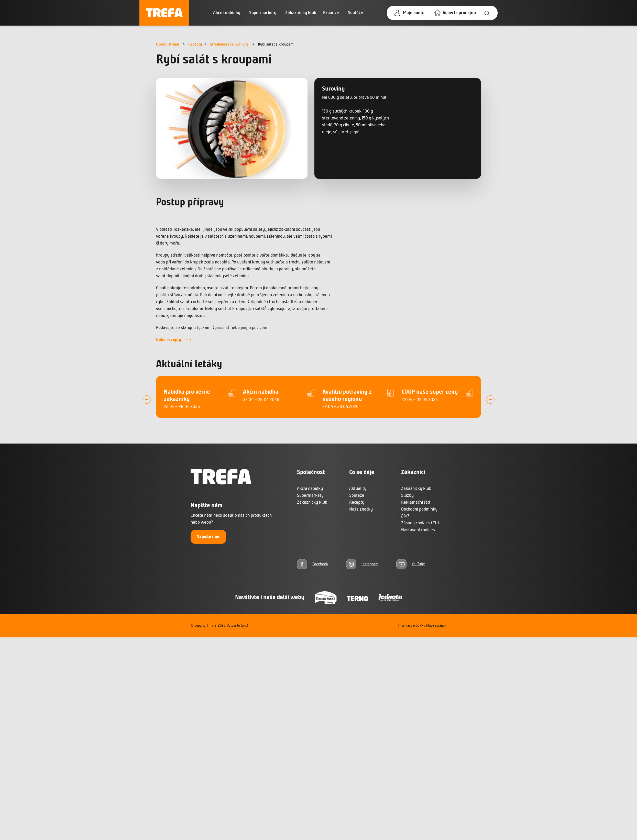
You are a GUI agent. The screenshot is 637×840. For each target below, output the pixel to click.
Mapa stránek (436, 626)
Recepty (195, 45)
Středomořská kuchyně (229, 45)
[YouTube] (411, 564)
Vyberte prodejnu (459, 13)
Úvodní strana (168, 45)
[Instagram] (362, 564)
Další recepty (169, 340)
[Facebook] (313, 564)
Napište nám (208, 537)
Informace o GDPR (411, 626)
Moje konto (414, 13)
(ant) (244, 626)
